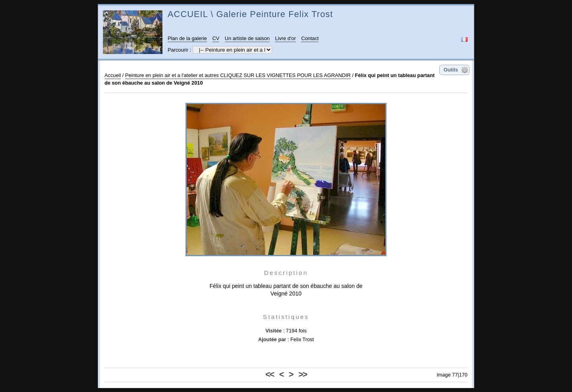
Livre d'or (285, 38)
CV (216, 38)
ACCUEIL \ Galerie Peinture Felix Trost (250, 14)
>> (302, 374)
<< (270, 374)
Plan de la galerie (187, 38)
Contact (310, 38)
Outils (451, 70)
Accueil (113, 75)
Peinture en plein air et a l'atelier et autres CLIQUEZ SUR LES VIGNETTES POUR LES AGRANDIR (238, 75)
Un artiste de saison (247, 38)
